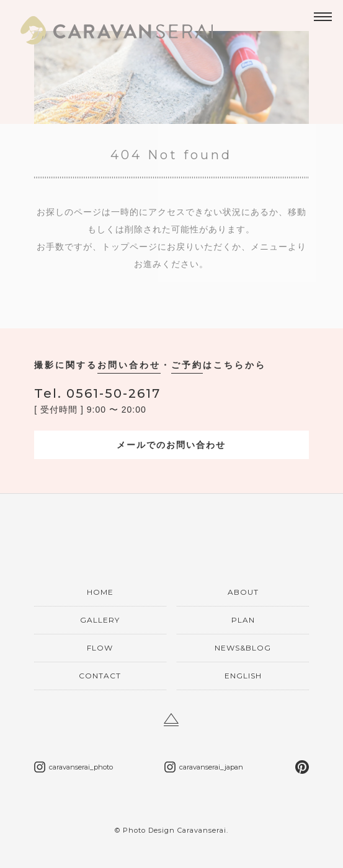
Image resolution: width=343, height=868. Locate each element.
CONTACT (100, 676)
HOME (100, 592)
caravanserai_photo (81, 767)
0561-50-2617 (97, 393)
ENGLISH (243, 676)
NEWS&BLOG (243, 648)
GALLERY (100, 620)
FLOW (100, 648)
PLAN (243, 620)
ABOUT (243, 592)
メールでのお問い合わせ (171, 445)
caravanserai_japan (211, 767)
